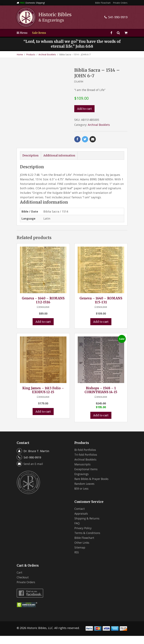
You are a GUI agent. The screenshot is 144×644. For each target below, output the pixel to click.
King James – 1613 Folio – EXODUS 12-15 (43, 398)
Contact (80, 517)
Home (20, 54)
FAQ (77, 531)
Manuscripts (83, 472)
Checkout (23, 585)
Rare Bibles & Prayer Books (93, 487)
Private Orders (120, 3)
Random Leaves (85, 492)
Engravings (82, 482)
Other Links (82, 551)
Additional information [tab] (60, 163)
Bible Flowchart (103, 3)
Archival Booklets (47, 54)
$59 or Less (82, 497)
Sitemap (80, 556)
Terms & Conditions (88, 541)
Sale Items (40, 33)
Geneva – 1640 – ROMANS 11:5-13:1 (101, 308)
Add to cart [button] (43, 330)
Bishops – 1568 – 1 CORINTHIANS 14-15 (101, 398)
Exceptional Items (86, 477)
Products (31, 54)
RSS (77, 560)
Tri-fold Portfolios (87, 463)
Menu (22, 33)
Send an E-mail (33, 472)
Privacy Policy (83, 536)
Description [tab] (31, 163)
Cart (20, 581)
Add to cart (85, 109)
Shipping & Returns (88, 526)
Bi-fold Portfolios (86, 458)
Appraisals (82, 522)
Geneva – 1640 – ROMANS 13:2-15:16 (43, 308)
